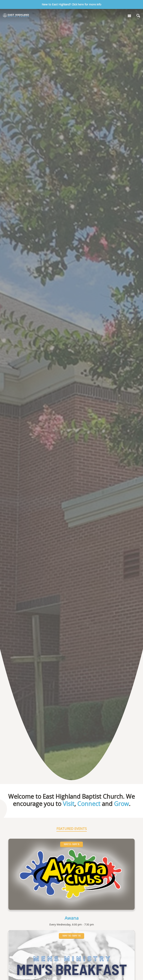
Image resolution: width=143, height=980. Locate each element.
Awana (72, 918)
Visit (69, 804)
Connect (89, 804)
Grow (121, 804)
